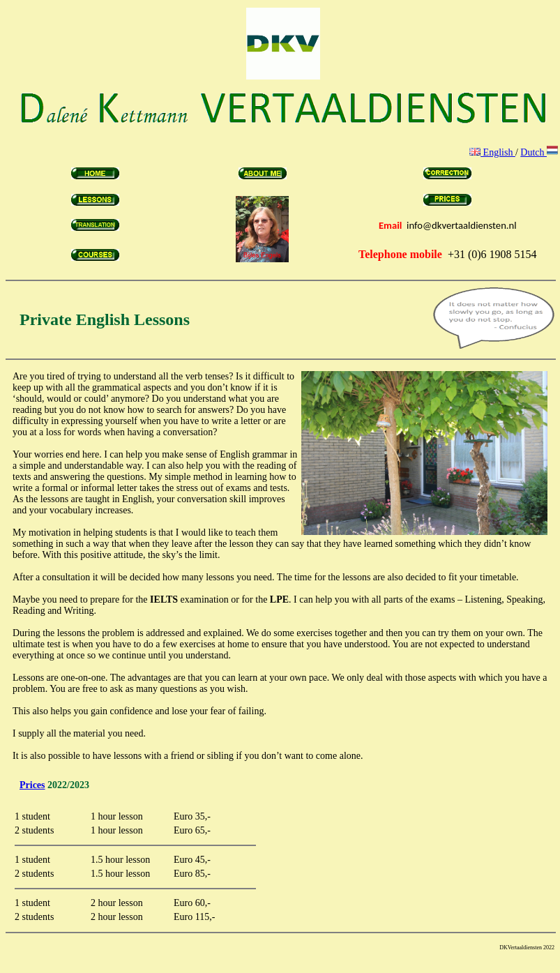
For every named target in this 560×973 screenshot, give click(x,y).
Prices (32, 785)
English (492, 152)
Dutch (539, 152)
